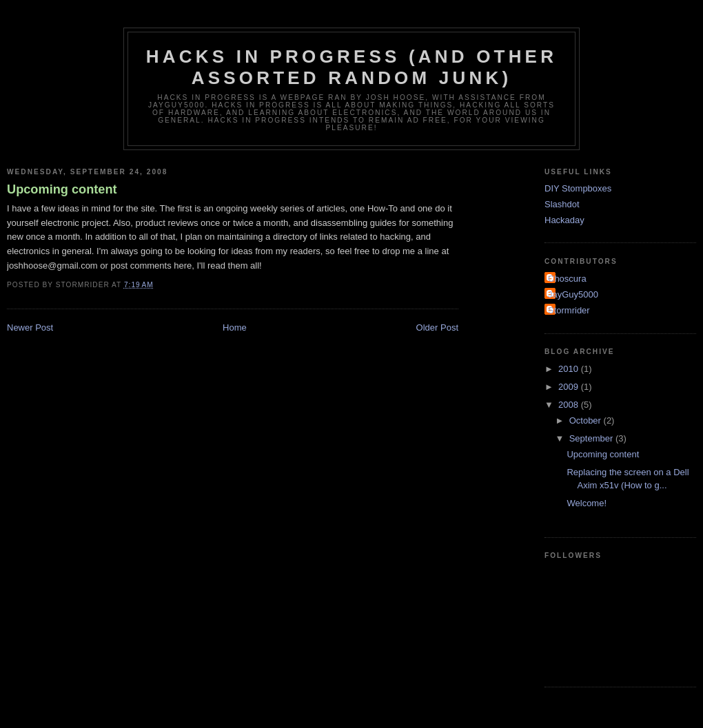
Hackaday (564, 220)
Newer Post (30, 327)
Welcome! (587, 503)
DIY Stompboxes (578, 188)
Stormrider (569, 310)
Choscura (567, 279)
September (592, 438)
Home (235, 327)
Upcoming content (62, 189)
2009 (570, 387)
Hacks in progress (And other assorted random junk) (351, 67)
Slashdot (562, 204)
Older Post (437, 327)
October (587, 420)
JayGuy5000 (573, 294)
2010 (570, 369)
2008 (570, 405)
